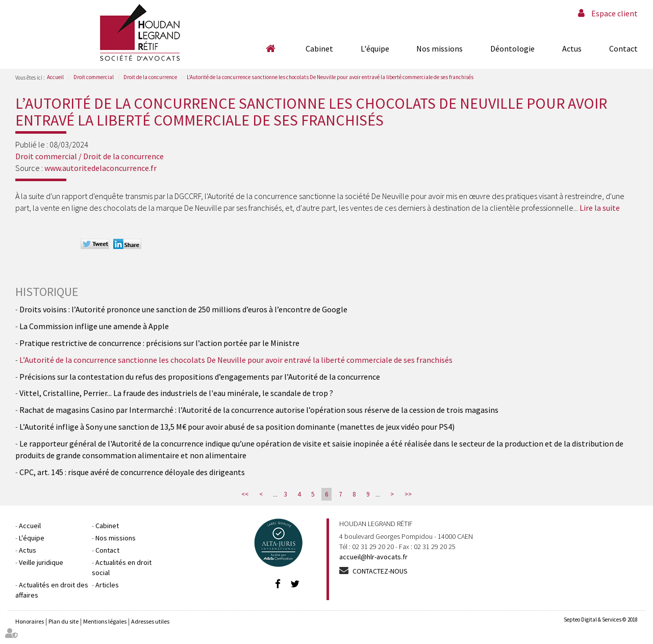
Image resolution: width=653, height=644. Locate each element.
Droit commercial (94, 77)
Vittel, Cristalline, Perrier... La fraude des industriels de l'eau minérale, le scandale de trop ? (176, 393)
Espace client (614, 13)
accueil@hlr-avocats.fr (373, 557)
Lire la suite (600, 208)
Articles (107, 585)
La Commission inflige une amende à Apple (94, 326)
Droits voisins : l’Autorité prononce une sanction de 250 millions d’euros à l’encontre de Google (183, 309)
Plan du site (64, 621)
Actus (572, 48)
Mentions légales (105, 621)
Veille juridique (41, 562)
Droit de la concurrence (150, 77)
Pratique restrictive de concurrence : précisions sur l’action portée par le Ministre (159, 343)
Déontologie (512, 48)
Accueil (270, 48)
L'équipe (375, 48)
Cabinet (319, 48)
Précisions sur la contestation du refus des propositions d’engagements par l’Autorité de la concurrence (200, 377)
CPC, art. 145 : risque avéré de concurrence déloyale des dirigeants (132, 472)
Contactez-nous (380, 571)
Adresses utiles (150, 621)
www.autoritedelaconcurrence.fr (101, 168)
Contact (623, 48)
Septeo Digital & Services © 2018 (601, 620)
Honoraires (30, 621)
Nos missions (439, 48)
